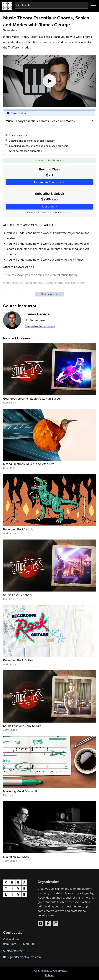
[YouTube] (40, 923)
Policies (50, 975)
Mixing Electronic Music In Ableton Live (29, 464)
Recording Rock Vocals (18, 529)
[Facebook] (48, 923)
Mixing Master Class (16, 857)
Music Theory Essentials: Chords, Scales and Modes (40, 121)
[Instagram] (55, 923)
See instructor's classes (40, 326)
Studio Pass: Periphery (18, 595)
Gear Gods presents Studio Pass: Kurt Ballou (32, 398)
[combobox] (52, 5)
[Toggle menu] (94, 5)
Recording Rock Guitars (18, 660)
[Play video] (49, 81)
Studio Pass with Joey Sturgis (22, 726)
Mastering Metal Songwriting (22, 791)
